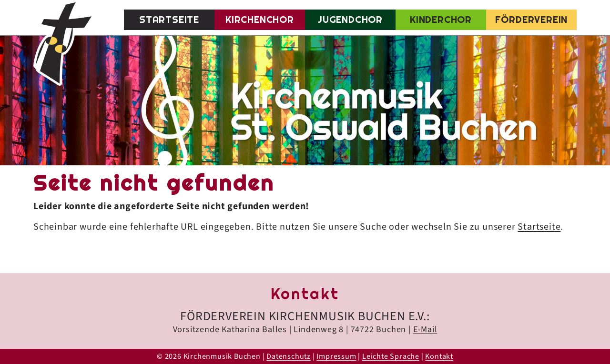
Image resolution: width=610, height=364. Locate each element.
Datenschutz (289, 356)
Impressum (336, 356)
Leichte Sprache (391, 356)
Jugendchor (350, 20)
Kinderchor (441, 20)
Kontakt (439, 356)
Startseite (169, 20)
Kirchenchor (260, 20)
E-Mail (425, 329)
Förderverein (532, 20)
